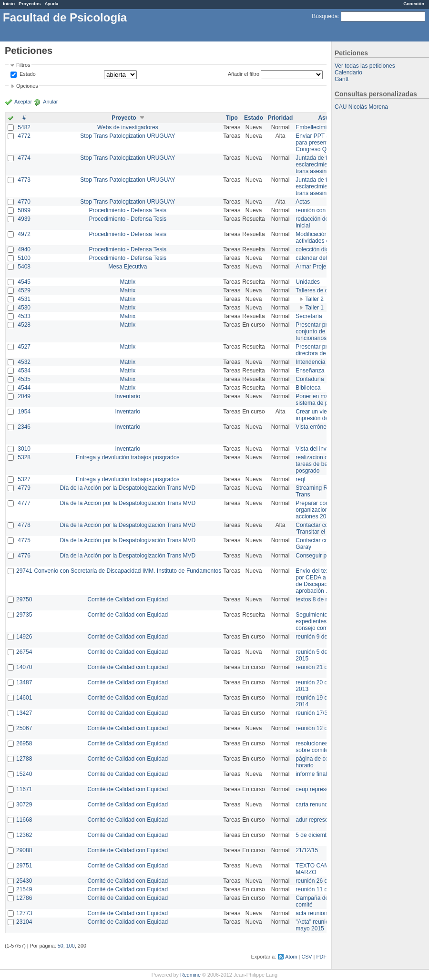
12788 (24, 759)
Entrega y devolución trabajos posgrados (128, 457)
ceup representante (320, 789)
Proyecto (124, 118)
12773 (24, 913)
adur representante (320, 820)
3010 (24, 449)
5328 (24, 457)
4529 (24, 290)
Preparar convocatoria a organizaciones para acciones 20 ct (326, 510)
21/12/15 (307, 850)
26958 (24, 743)
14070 (24, 667)
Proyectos (30, 4)
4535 (24, 379)
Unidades (308, 282)
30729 (24, 805)
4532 (24, 362)
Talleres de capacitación (326, 290)
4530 (24, 308)
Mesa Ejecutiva (128, 267)
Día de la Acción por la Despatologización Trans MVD (128, 488)
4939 (24, 219)
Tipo (232, 118)
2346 (24, 427)
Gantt (342, 79)
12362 (24, 835)
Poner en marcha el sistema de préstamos (323, 400)
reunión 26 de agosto (322, 881)
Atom (291, 957)
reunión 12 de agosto (322, 728)
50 (61, 946)
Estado (28, 74)
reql (300, 479)
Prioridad (281, 118)
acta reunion (311, 913)
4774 (24, 158)
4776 (24, 556)
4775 (24, 540)
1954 (24, 412)
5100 (24, 258)
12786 (24, 898)
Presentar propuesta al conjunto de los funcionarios (324, 331)
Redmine (190, 975)
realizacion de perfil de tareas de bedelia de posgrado (324, 464)
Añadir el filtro (244, 74)
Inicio (9, 4)
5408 (24, 267)
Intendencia (310, 362)
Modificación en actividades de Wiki (320, 237)
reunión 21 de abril (319, 667)
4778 (24, 525)
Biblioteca (308, 388)
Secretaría (309, 316)
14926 (24, 637)
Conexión (414, 4)
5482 (24, 127)
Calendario (348, 72)
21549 (24, 889)
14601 (24, 698)
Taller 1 (314, 308)
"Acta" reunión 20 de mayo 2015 (322, 925)
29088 (24, 850)
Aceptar (23, 102)
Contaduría (310, 379)
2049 (24, 396)
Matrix (128, 282)
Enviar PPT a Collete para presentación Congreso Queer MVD (324, 143)
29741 (24, 571)
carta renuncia (314, 805)
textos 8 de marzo (318, 599)
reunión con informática (325, 210)
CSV (306, 957)
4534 (24, 371)
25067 (24, 728)
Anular (50, 102)
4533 (24, 316)
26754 (24, 652)
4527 (24, 347)
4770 (24, 202)
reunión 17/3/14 (315, 713)
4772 (24, 136)
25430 (24, 881)
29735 (24, 615)
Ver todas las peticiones (365, 66)
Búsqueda (325, 16)
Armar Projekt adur (320, 267)
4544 (24, 388)
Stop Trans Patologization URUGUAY (128, 136)
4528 (24, 325)
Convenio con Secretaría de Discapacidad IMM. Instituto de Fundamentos (128, 571)
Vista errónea (312, 427)
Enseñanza (310, 371)
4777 (24, 503)
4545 (24, 282)
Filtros (23, 65)
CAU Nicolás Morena (361, 107)
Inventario (128, 396)
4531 (24, 299)
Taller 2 (314, 299)
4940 (24, 249)
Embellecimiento (317, 127)
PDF (321, 957)
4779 (24, 488)
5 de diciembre (314, 835)
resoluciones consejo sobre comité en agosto (325, 747)
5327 (24, 479)
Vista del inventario (320, 449)
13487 (24, 682)
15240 (24, 774)
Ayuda (51, 4)
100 (71, 946)
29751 (24, 866)
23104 (24, 922)
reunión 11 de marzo (322, 889)
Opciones (27, 86)
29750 (24, 599)
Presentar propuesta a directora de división (324, 350)
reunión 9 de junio (318, 637)
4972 (24, 234)
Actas (303, 202)
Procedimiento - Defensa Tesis (128, 210)
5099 (24, 210)
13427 (24, 713)
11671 (24, 789)
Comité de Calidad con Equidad (128, 599)
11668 (24, 820)
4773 (24, 180)
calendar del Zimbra (321, 258)
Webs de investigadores (128, 127)
